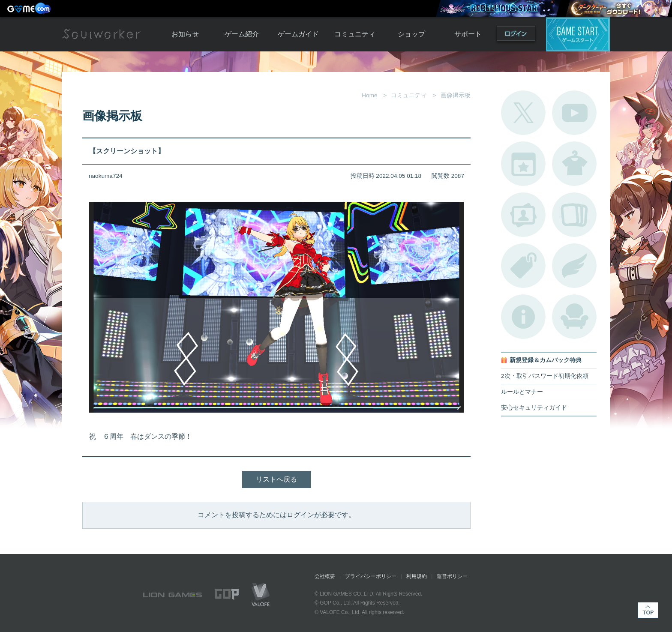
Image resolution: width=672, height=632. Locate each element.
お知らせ (185, 34)
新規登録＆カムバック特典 (546, 360)
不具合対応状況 (523, 317)
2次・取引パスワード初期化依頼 (545, 376)
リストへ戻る (276, 479)
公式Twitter (523, 113)
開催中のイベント (523, 164)
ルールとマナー (522, 392)
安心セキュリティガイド (534, 408)
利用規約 (417, 576)
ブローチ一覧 (574, 266)
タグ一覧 (523, 266)
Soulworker (101, 34)
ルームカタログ (574, 317)
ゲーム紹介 (242, 34)
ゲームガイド (298, 34)
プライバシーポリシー (371, 576)
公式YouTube (574, 113)
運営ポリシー (452, 576)
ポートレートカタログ (523, 215)
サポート (468, 34)
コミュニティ (355, 34)
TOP (648, 610)
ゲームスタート (578, 34)
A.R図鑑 (574, 215)
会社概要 (325, 576)
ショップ (411, 34)
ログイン (516, 35)
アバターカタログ (574, 164)
